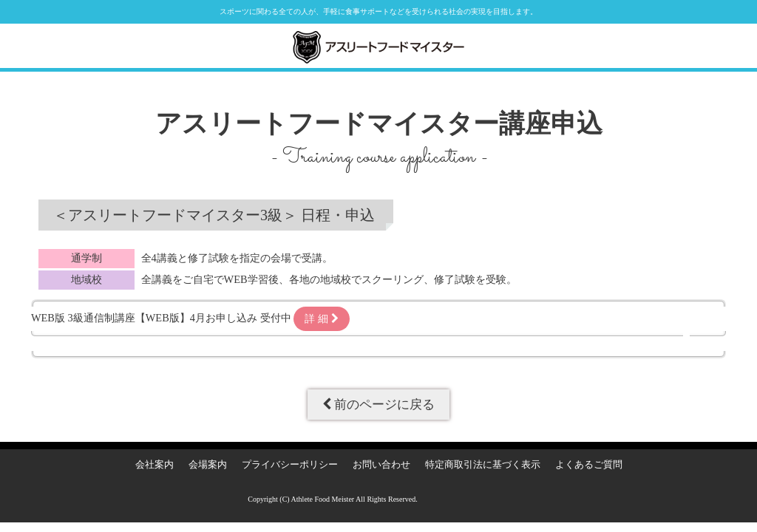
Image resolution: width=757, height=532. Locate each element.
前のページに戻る (378, 405)
